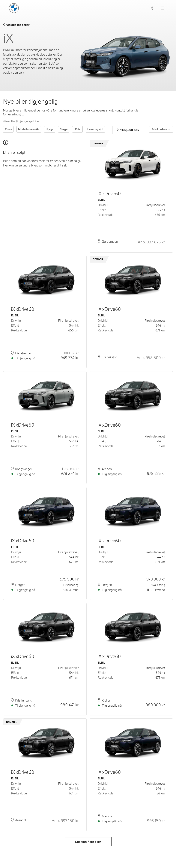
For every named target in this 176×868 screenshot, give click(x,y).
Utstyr (50, 129)
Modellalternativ (29, 129)
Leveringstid (95, 129)
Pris (78, 129)
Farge (64, 129)
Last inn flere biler (88, 842)
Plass (8, 129)
